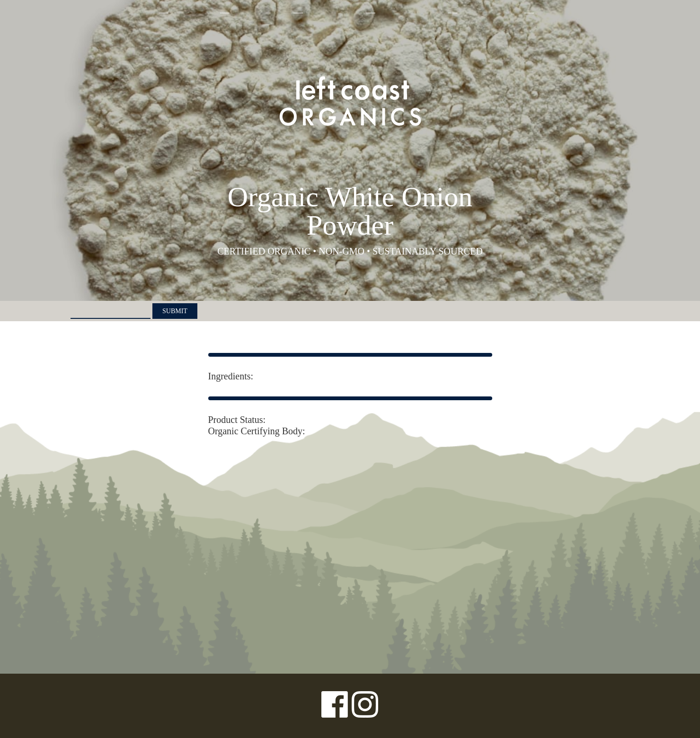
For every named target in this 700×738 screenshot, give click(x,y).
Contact (557, 13)
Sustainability (411, 13)
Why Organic (261, 13)
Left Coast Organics (350, 101)
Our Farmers (333, 13)
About (139, 13)
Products (193, 13)
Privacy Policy (90, 706)
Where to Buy (490, 13)
